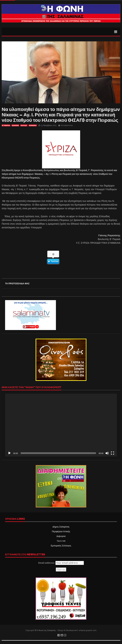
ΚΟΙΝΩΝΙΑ (33, 125)
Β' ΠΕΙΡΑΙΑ (6, 125)
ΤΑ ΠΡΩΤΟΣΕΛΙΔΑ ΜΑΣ (17, 283)
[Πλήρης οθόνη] (113, 453)
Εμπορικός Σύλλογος (61, 546)
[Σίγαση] (107, 453)
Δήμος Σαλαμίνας (61, 527)
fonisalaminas (67, 125)
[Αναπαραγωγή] (9, 453)
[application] (61, 425)
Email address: (61, 563)
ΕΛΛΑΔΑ (24, 125)
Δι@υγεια (61, 536)
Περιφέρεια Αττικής (61, 531)
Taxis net (61, 541)
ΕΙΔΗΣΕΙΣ (15, 125)
